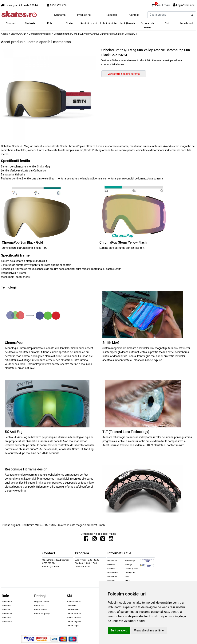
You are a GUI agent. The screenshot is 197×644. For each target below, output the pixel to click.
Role (50, 23)
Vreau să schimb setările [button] (149, 630)
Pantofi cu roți (89, 23)
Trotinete (30, 23)
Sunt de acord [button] (119, 630)
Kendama (60, 15)
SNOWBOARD (18, 34)
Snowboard (186, 23)
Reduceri (112, 15)
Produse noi (84, 15)
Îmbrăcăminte (108, 23)
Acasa (4, 34)
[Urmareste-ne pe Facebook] (86, 540)
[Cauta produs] (192, 15)
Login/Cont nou (185, 5)
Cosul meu (160, 5)
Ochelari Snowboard (40, 34)
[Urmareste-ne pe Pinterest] (103, 540)
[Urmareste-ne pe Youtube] (111, 540)
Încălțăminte (128, 23)
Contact (134, 15)
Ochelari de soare (147, 25)
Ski (167, 23)
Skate (69, 23)
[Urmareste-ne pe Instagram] (94, 540)
